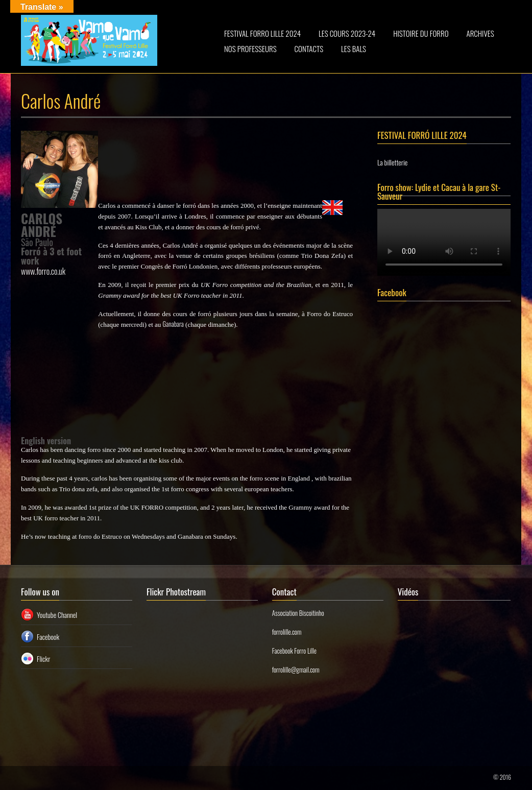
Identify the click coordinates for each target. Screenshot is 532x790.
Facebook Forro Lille (294, 651)
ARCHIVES (480, 33)
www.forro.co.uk (43, 271)
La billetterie (392, 162)
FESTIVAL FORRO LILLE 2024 (262, 33)
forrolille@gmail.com (296, 669)
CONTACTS (309, 49)
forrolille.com (287, 632)
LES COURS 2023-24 (347, 33)
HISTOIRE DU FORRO (421, 33)
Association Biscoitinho (298, 613)
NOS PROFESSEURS (250, 49)
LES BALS (354, 49)
